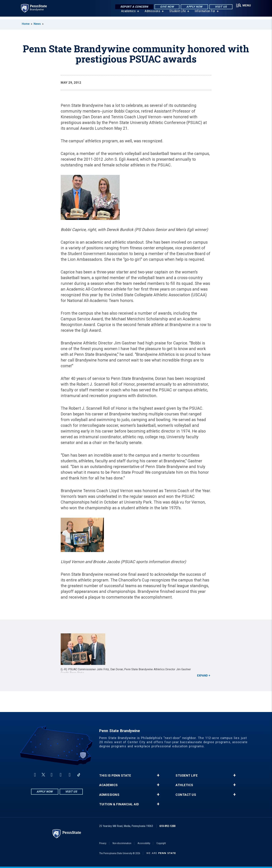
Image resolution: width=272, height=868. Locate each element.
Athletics (184, 785)
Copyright (161, 843)
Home (26, 24)
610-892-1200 (167, 826)
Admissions (152, 14)
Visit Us (220, 7)
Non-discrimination (122, 843)
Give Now (166, 7)
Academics (128, 14)
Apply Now (193, 7)
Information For (204, 14)
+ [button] (158, 775)
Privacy (103, 843)
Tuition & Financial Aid (119, 804)
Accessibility (144, 843)
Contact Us (186, 795)
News (37, 24)
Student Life (177, 14)
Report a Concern (133, 7)
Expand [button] (202, 676)
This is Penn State (115, 776)
